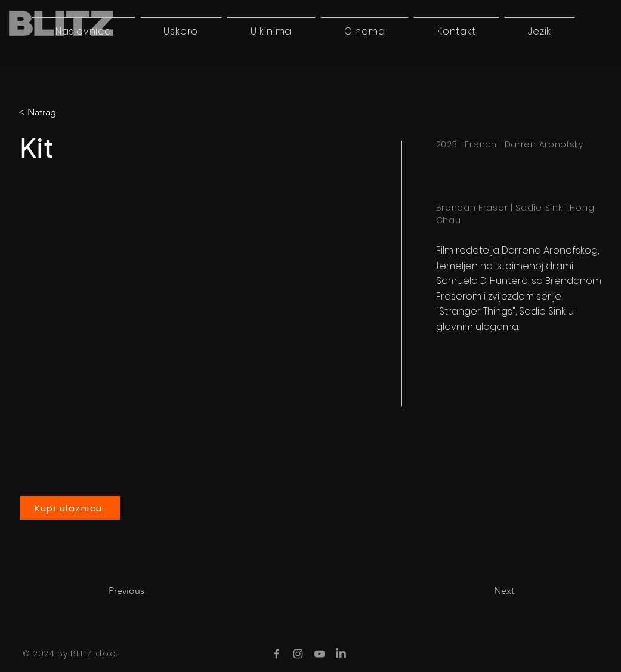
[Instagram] (298, 654)
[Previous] (148, 591)
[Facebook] (276, 654)
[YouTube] (319, 654)
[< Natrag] (68, 112)
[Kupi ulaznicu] (70, 508)
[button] (540, 31)
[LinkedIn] (341, 654)
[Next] (484, 591)
